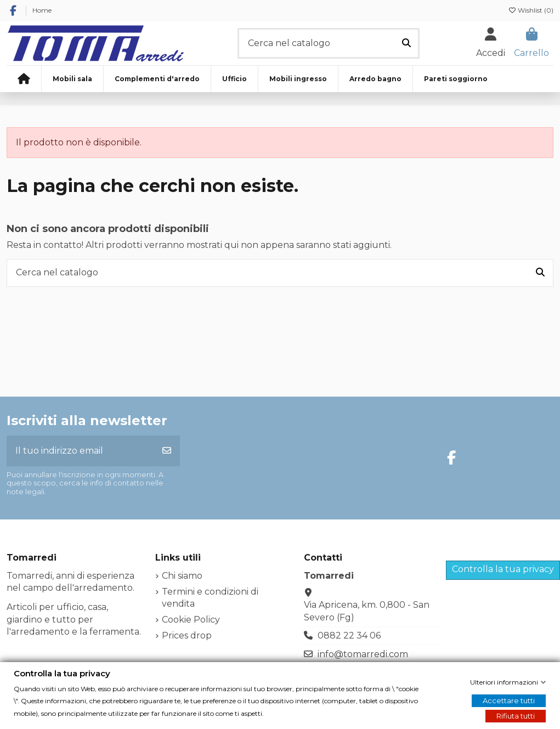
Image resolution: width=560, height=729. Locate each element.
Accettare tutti (509, 700)
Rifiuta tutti (516, 716)
